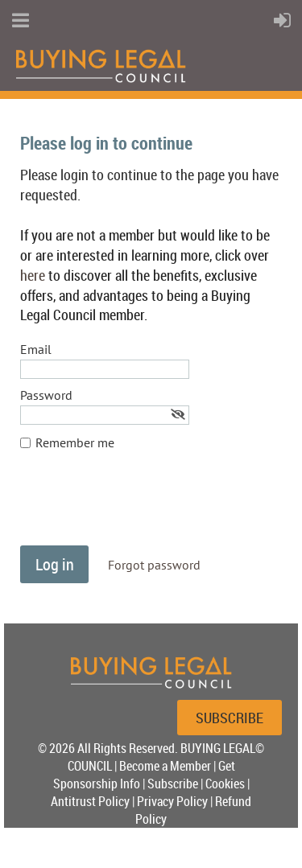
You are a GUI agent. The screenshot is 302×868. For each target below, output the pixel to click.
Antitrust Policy (90, 801)
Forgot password (154, 565)
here (33, 275)
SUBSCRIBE (230, 718)
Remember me (75, 442)
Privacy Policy (172, 801)
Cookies (225, 784)
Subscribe (173, 784)
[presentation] (143, 506)
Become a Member (165, 766)
